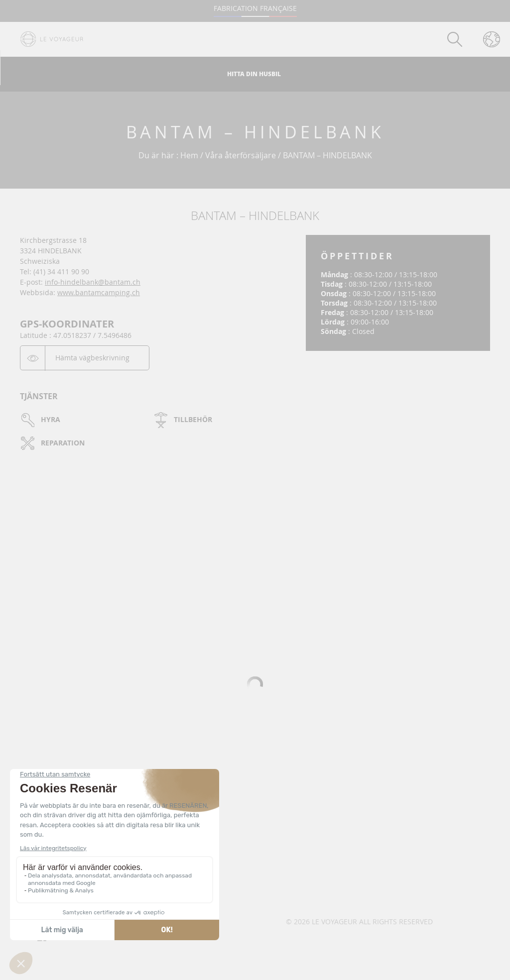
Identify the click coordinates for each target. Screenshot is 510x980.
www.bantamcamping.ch (99, 292)
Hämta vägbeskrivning (92, 358)
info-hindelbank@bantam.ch (93, 282)
